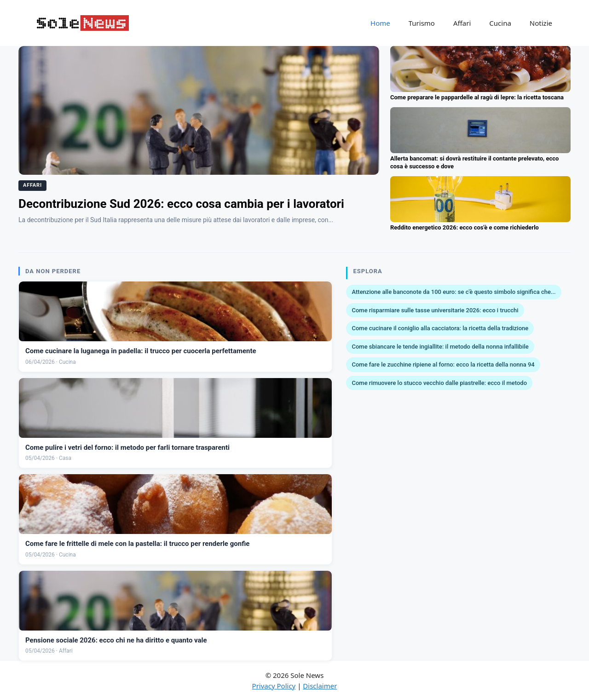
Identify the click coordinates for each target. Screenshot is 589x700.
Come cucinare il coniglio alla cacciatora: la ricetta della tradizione (440, 328)
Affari (462, 23)
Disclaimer (320, 686)
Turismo (422, 23)
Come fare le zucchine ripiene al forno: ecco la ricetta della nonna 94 (443, 364)
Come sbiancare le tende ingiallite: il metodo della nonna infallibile (440, 347)
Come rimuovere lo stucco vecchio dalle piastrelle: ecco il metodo (439, 383)
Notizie (541, 23)
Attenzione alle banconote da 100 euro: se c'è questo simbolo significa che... (453, 292)
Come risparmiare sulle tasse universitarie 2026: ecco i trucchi (435, 310)
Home (380, 23)
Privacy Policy (274, 686)
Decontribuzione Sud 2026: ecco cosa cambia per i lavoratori (181, 204)
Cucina (500, 23)
